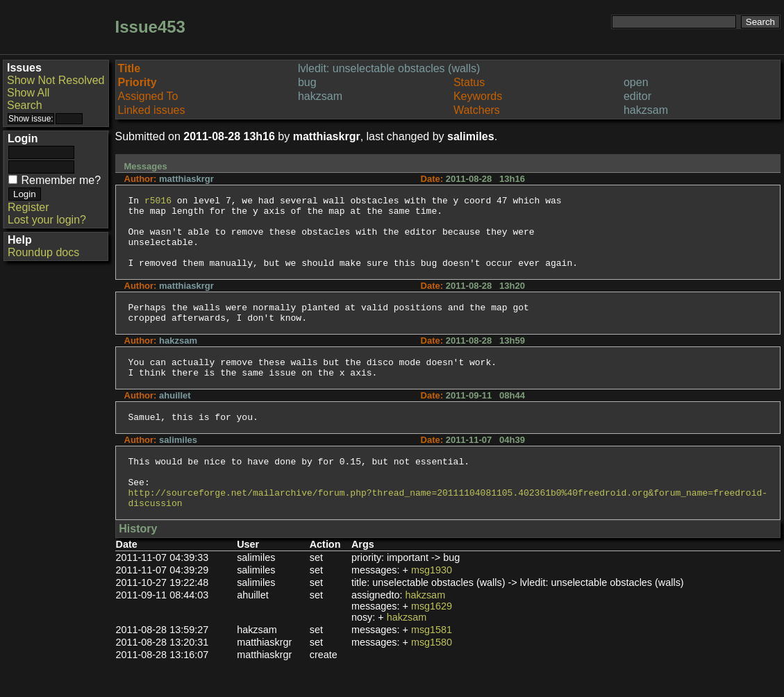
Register (28, 207)
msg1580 (432, 678)
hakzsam (426, 630)
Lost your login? (47, 220)
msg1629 (432, 641)
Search (25, 105)
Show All (28, 93)
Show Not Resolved (56, 80)
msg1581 (432, 665)
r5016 (158, 202)
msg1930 (432, 605)
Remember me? (61, 180)
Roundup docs (43, 252)
